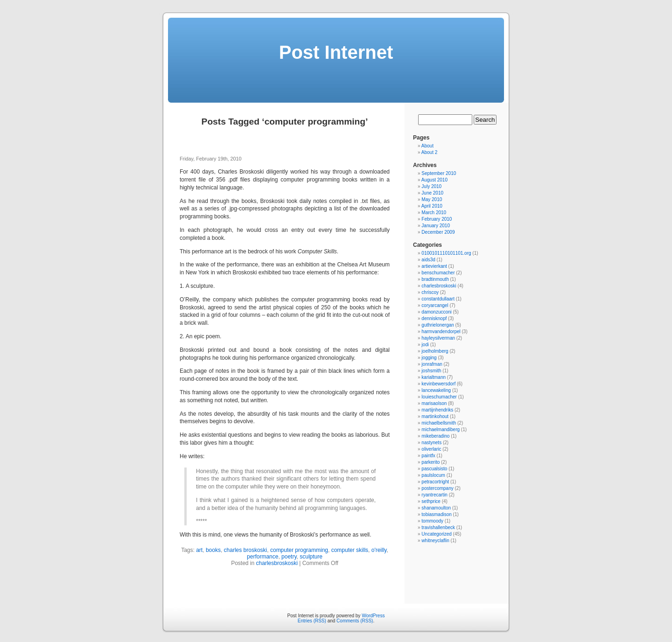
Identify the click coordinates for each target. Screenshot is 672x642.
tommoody (432, 521)
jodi (425, 345)
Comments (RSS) (355, 621)
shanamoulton (436, 508)
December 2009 (438, 232)
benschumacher (438, 273)
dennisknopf (434, 318)
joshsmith (431, 371)
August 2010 (434, 180)
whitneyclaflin (435, 541)
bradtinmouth (435, 279)
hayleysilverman (438, 338)
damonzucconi (436, 312)
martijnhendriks (437, 410)
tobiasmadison (436, 514)
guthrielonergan (438, 325)
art (199, 550)
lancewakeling (436, 390)
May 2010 (432, 199)
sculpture (311, 557)
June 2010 (432, 193)
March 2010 (434, 213)
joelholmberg (435, 351)
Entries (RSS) (312, 621)
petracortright (435, 482)
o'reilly (379, 550)
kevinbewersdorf (438, 384)
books (213, 550)
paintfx (428, 456)
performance (262, 557)
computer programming (299, 550)
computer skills (350, 550)
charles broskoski (246, 550)
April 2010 (432, 206)
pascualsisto (434, 469)
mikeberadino (435, 436)
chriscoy (430, 292)
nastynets (431, 443)
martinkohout (435, 416)
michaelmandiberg (441, 429)
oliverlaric (431, 449)
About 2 (429, 152)
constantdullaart (438, 299)
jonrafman (432, 364)
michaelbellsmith (439, 423)
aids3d (428, 260)
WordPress (373, 616)
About (427, 146)
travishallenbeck (438, 527)
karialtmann (434, 377)
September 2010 (439, 173)
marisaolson (434, 403)
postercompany (437, 488)
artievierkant (434, 266)
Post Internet (336, 52)
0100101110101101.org (446, 253)
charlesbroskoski (277, 563)
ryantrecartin (434, 495)
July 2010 (431, 186)
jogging (429, 358)
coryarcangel (435, 305)
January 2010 (436, 226)
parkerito (430, 462)
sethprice (431, 501)
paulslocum (433, 475)
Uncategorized (436, 534)
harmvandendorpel (441, 331)
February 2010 (437, 219)
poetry (289, 557)
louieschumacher (439, 397)
